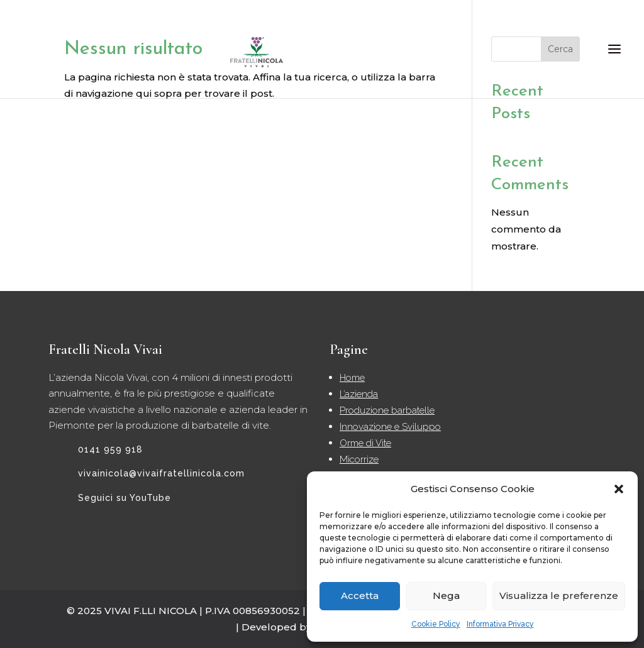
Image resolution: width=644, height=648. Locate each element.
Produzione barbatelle (387, 410)
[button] (619, 489)
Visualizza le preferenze (559, 596)
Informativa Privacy (500, 624)
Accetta (360, 596)
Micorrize (359, 459)
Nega (446, 596)
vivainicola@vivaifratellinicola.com (161, 473)
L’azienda (359, 394)
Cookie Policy (436, 624)
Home (352, 378)
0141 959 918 (110, 449)
